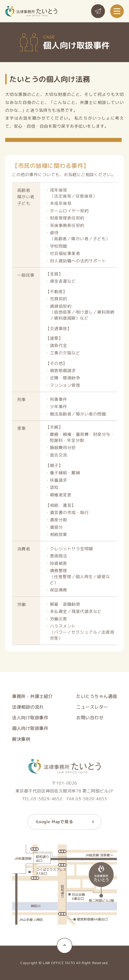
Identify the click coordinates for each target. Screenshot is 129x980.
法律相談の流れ (28, 708)
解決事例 (21, 740)
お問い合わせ (90, 719)
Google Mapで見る (54, 823)
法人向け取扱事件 (30, 719)
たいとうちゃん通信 (97, 697)
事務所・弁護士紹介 (32, 697)
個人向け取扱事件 (30, 730)
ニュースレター (92, 708)
